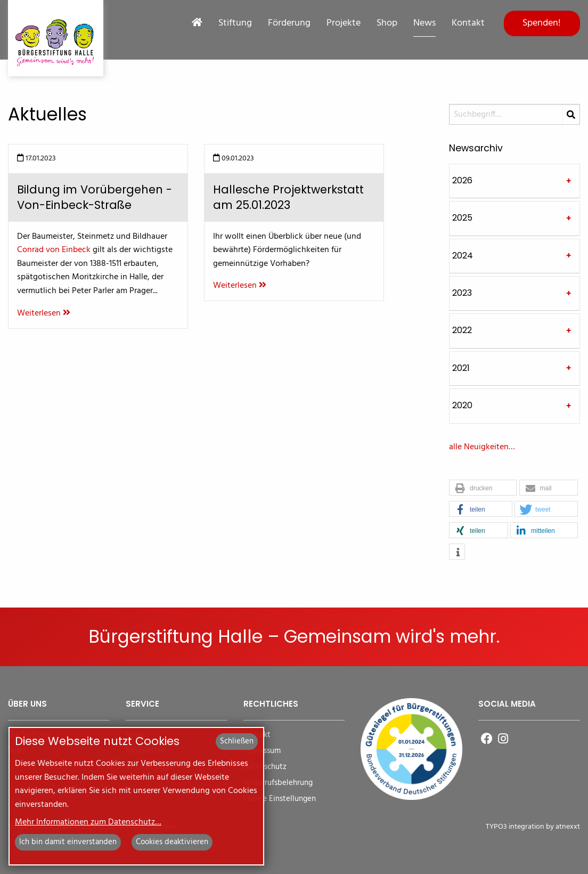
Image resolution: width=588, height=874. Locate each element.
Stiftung (235, 23)
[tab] (514, 181)
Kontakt (468, 23)
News (424, 23)
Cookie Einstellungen (280, 799)
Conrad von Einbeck (54, 250)
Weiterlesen (44, 313)
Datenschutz (265, 767)
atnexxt (568, 827)
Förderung (289, 23)
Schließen (237, 741)
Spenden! (542, 23)
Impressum (262, 751)
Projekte (344, 23)
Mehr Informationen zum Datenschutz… (88, 822)
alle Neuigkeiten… (482, 447)
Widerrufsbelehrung (278, 783)
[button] (483, 488)
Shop (387, 23)
